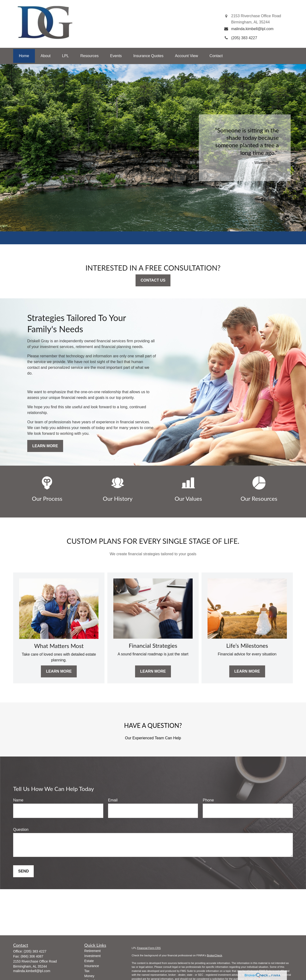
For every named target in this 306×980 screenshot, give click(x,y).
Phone (208, 800)
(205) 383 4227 (35, 951)
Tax (87, 971)
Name (18, 800)
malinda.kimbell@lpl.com (32, 971)
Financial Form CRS (149, 948)
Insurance (92, 966)
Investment (93, 956)
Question (21, 830)
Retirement (93, 951)
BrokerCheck (214, 955)
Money (89, 976)
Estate (89, 961)
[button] (24, 56)
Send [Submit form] (23, 871)
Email (113, 800)
